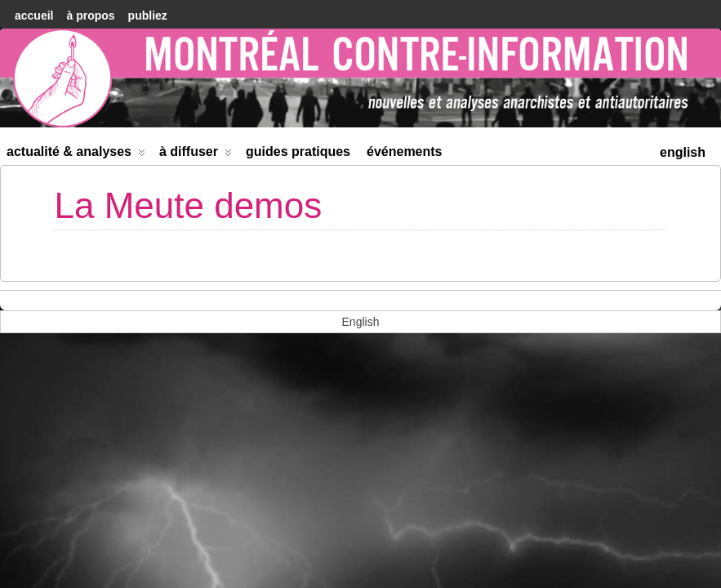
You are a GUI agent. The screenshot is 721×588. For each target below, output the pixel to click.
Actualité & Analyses (76, 155)
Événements (405, 151)
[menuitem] (683, 151)
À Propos (90, 16)
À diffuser (196, 155)
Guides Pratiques (298, 151)
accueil (34, 16)
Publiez (148, 16)
